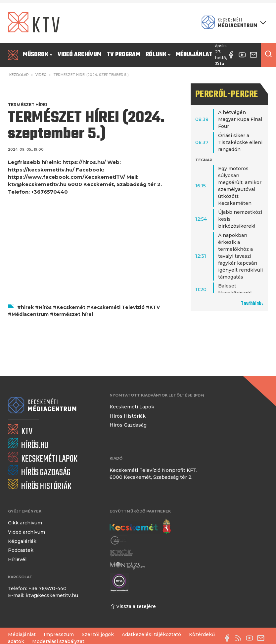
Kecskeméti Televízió (117, 307)
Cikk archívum (25, 523)
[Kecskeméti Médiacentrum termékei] (232, 23)
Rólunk (158, 55)
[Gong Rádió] (119, 541)
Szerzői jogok (98, 634)
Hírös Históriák (128, 416)
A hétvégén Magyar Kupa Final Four (240, 119)
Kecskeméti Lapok (132, 407)
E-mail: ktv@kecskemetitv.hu (43, 595)
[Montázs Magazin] (127, 565)
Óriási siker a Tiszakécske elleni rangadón (240, 142)
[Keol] (121, 553)
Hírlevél (17, 559)
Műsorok (38, 55)
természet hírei (73, 314)
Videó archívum (80, 55)
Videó (41, 75)
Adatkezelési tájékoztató (151, 634)
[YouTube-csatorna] (251, 638)
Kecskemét (71, 307)
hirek (27, 307)
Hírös (45, 307)
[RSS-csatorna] (240, 638)
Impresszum (59, 634)
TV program (124, 55)
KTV (155, 307)
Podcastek (21, 550)
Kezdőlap (19, 75)
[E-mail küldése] (262, 638)
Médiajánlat (194, 55)
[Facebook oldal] (229, 638)
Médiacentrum (30, 314)
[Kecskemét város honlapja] (140, 526)
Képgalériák (22, 541)
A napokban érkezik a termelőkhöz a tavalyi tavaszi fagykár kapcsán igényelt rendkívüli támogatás (240, 256)
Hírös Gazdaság (128, 425)
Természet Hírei (27, 105)
